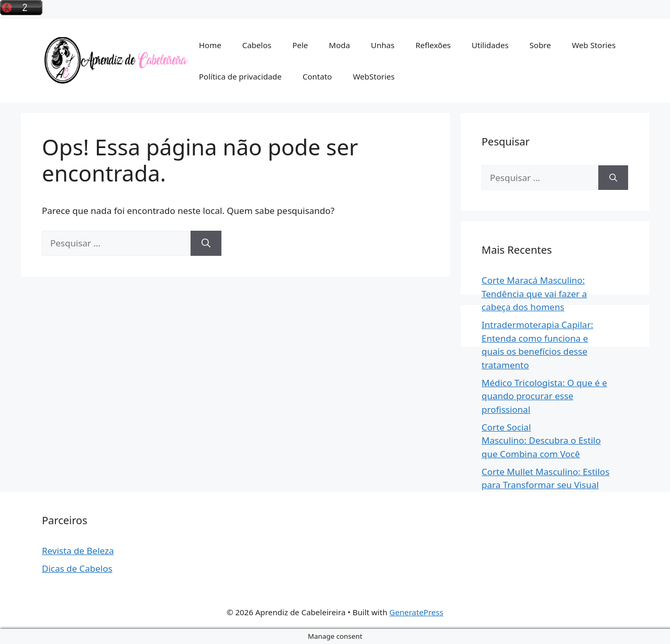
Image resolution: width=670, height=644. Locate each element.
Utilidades (490, 45)
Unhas (383, 45)
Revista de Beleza (78, 551)
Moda (339, 45)
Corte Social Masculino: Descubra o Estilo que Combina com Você (541, 440)
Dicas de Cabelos (77, 568)
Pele (300, 45)
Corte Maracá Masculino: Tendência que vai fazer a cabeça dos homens (534, 293)
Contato (317, 76)
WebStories (374, 76)
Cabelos (257, 45)
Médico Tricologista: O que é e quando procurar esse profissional (544, 396)
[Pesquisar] (206, 243)
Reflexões (433, 45)
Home (210, 45)
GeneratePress (416, 612)
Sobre (540, 45)
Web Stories (594, 45)
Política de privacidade (240, 76)
